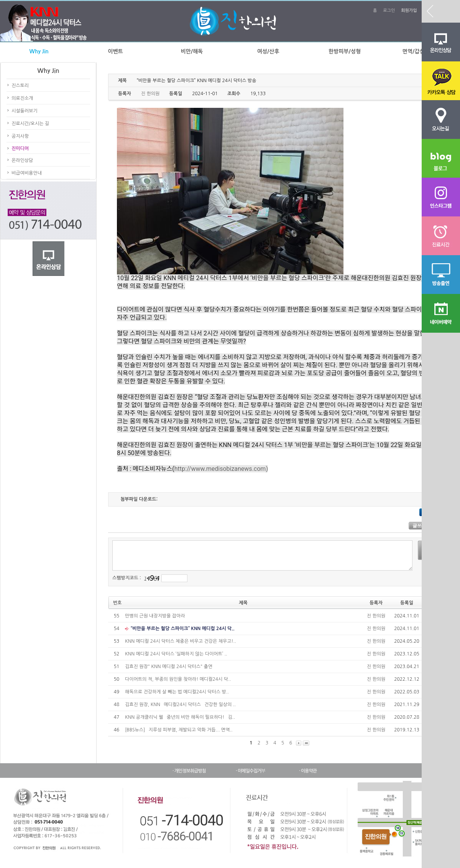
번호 (117, 603)
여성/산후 (268, 51)
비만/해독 (192, 51)
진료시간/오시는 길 (30, 124)
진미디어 (20, 149)
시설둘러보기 (25, 111)
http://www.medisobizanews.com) (221, 469)
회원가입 (409, 11)
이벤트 (115, 51)
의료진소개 (22, 98)
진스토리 (20, 86)
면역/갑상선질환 (421, 51)
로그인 (389, 11)
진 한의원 (376, 616)
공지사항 (20, 136)
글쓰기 (419, 526)
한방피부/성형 (345, 51)
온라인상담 (22, 160)
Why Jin (39, 51)
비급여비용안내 (27, 173)
